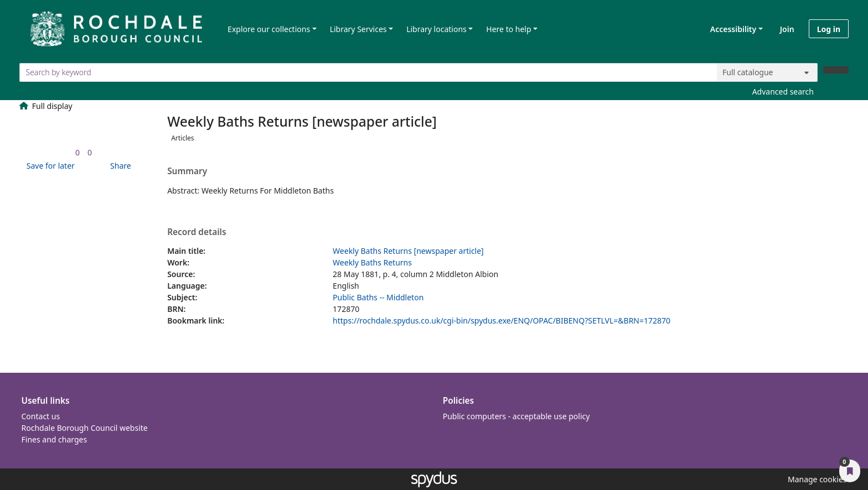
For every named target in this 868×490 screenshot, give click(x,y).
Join (787, 29)
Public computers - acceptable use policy (516, 416)
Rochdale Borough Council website (85, 428)
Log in (829, 29)
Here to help (508, 29)
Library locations (436, 29)
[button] (49, 166)
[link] (77, 152)
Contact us (41, 416)
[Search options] (767, 72)
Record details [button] (197, 232)
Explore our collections (269, 29)
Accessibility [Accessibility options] (731, 29)
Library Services (358, 29)
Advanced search (783, 92)
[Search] (836, 70)
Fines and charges (55, 439)
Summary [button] (187, 171)
